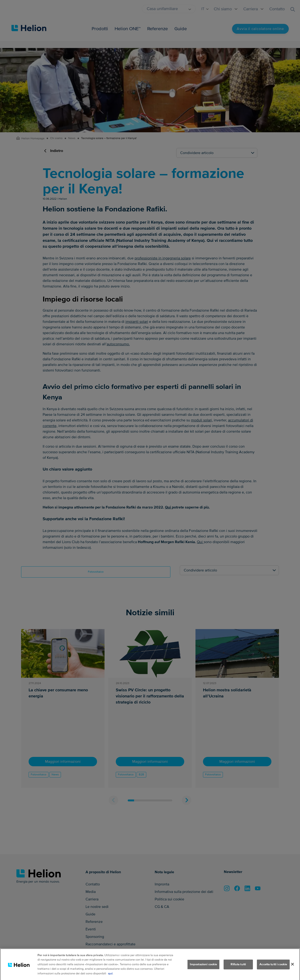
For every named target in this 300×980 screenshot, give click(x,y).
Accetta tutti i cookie (273, 971)
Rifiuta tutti (238, 971)
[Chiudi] (292, 971)
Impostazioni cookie (203, 971)
